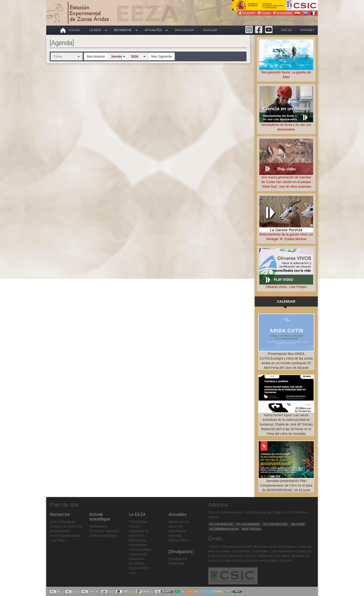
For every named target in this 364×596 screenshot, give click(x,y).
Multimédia (176, 563)
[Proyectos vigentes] (104, 531)
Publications (98, 526)
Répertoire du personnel (139, 533)
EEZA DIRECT (140, 568)
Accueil (70, 30)
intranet (307, 30)
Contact (264, 13)
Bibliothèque (138, 540)
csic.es (286, 30)
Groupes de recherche (66, 526)
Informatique (138, 545)
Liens (133, 573)
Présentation (138, 522)
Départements (60, 531)
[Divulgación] (178, 559)
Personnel (247, 13)
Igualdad (210, 30)
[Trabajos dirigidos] (103, 536)
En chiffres (136, 563)
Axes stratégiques (63, 522)
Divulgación (184, 30)
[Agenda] (175, 536)
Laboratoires (138, 554)
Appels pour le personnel (179, 524)
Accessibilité (283, 13)
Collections (137, 559)
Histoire (134, 526)
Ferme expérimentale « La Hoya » (65, 538)
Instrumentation (140, 550)
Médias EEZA (179, 540)
